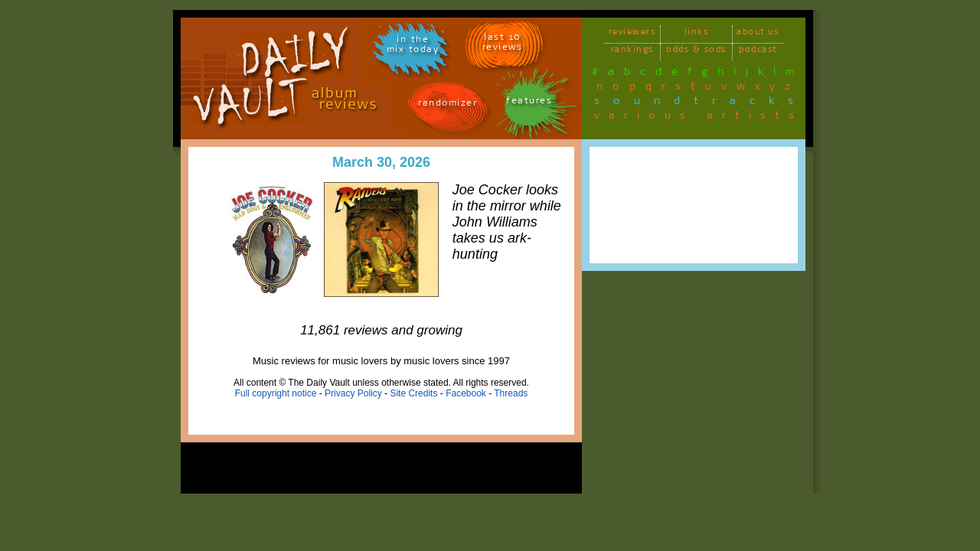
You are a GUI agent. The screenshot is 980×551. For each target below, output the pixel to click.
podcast (758, 52)
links (697, 34)
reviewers (632, 34)
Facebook (466, 393)
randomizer (448, 105)
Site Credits (413, 393)
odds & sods (696, 52)
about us (758, 34)
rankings (632, 52)
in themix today (413, 47)
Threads (511, 393)
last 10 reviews (503, 44)
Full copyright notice (276, 393)
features (529, 103)
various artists (699, 118)
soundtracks (701, 103)
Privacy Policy (353, 393)
